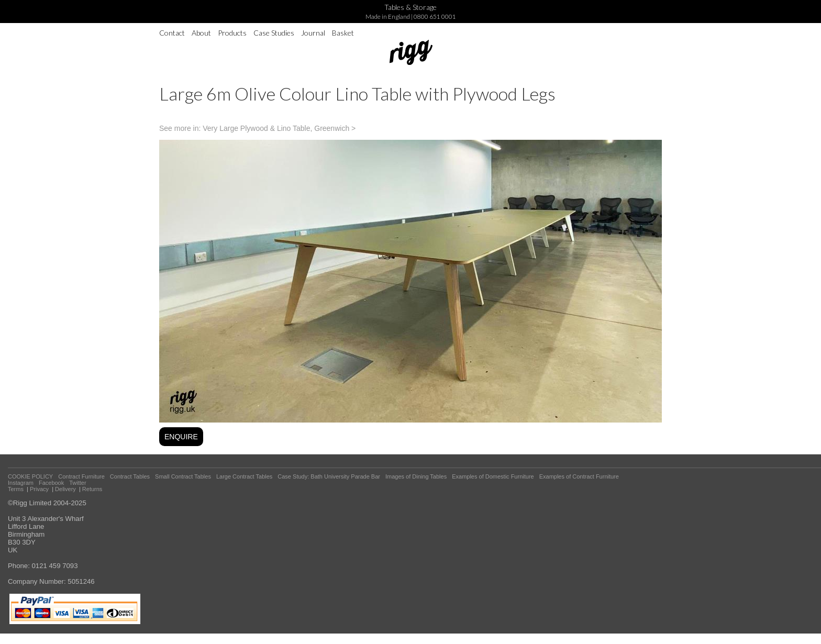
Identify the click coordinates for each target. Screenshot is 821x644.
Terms (16, 489)
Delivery (65, 489)
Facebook (51, 483)
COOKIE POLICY (30, 476)
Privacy (39, 489)
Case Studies (274, 33)
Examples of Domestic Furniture (493, 476)
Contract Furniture (81, 476)
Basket (343, 33)
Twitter (77, 483)
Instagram (21, 483)
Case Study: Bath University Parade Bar (329, 476)
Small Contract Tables (183, 476)
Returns (92, 489)
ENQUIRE (181, 437)
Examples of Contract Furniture (579, 476)
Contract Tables (130, 476)
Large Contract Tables (244, 476)
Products (232, 33)
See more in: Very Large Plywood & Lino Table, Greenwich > (257, 128)
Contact (172, 33)
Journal (313, 33)
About (201, 33)
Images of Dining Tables (416, 476)
